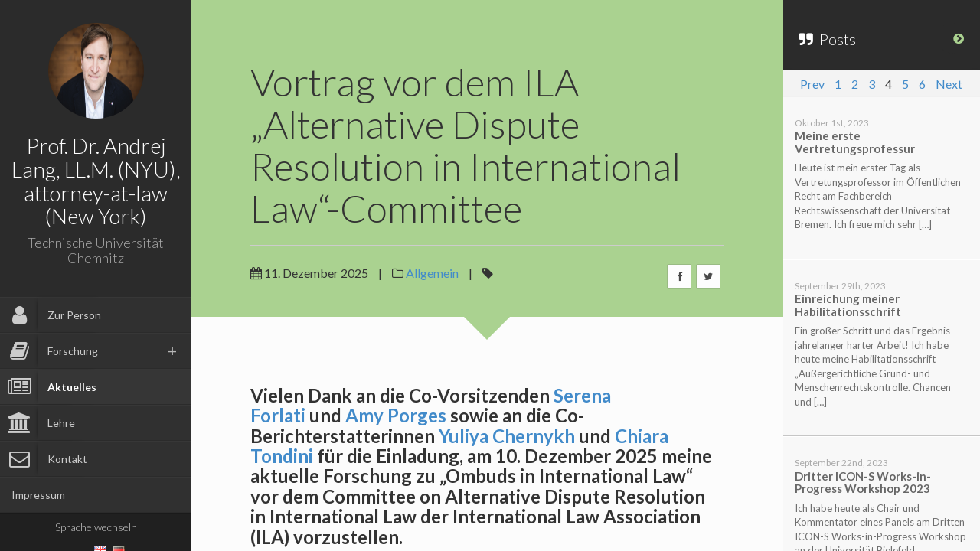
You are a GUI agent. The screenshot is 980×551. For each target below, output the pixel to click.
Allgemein (432, 273)
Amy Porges (396, 415)
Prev (812, 84)
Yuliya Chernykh (507, 436)
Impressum (38, 495)
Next (949, 84)
